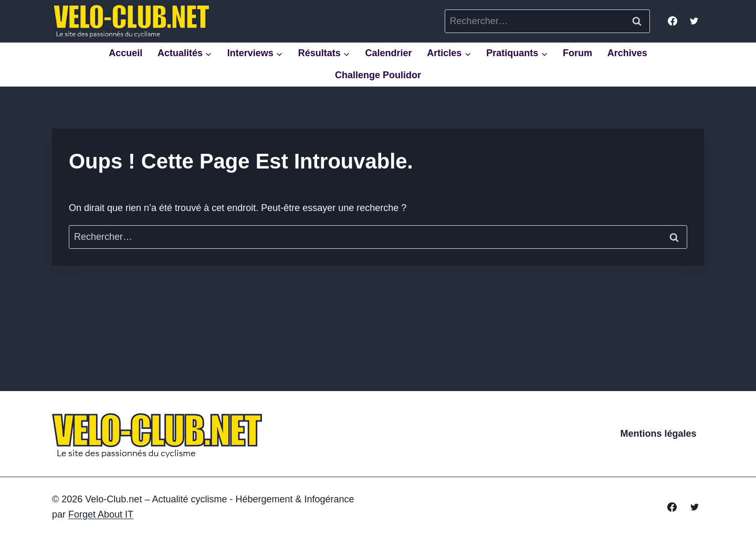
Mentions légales (659, 434)
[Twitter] (694, 21)
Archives (627, 53)
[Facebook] (673, 21)
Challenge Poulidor (378, 75)
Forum (577, 53)
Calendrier (388, 53)
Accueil (125, 53)
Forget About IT (101, 514)
